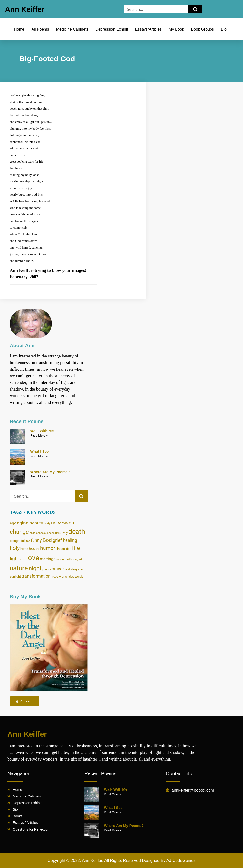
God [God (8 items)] (47, 540)
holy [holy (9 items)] (15, 548)
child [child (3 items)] (33, 533)
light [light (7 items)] (14, 559)
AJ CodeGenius (181, 861)
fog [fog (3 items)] (28, 541)
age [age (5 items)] (13, 523)
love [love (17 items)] (33, 558)
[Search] (195, 9)
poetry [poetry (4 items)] (47, 569)
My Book (176, 29)
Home (19, 29)
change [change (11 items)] (19, 532)
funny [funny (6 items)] (36, 540)
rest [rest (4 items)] (67, 569)
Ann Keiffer (25, 9)
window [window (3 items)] (70, 577)
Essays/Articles (148, 29)
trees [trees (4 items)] (55, 576)
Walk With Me (42, 431)
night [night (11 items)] (35, 568)
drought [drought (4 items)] (15, 541)
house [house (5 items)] (34, 549)
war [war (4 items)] (62, 576)
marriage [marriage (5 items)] (48, 559)
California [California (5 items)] (60, 523)
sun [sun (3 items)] (80, 569)
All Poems (40, 29)
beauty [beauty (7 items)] (36, 523)
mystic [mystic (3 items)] (79, 559)
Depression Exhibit (112, 29)
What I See (40, 451)
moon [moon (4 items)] (60, 559)
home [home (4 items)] (24, 549)
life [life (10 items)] (76, 548)
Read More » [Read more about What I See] (39, 456)
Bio (224, 29)
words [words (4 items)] (79, 576)
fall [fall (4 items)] (23, 541)
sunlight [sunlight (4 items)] (15, 576)
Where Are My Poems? (50, 472)
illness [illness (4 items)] (60, 549)
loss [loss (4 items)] (22, 559)
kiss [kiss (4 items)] (68, 549)
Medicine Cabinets (72, 29)
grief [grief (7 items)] (57, 540)
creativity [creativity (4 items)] (61, 533)
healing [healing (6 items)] (70, 540)
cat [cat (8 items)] (72, 523)
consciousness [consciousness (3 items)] (45, 533)
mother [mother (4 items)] (69, 559)
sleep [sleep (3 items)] (74, 569)
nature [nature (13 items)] (19, 568)
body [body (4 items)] (47, 523)
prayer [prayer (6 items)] (58, 569)
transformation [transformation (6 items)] (36, 576)
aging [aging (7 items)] (23, 523)
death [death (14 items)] (77, 532)
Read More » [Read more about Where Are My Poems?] (39, 476)
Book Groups (202, 29)
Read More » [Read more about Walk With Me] (39, 435)
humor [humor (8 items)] (48, 548)
